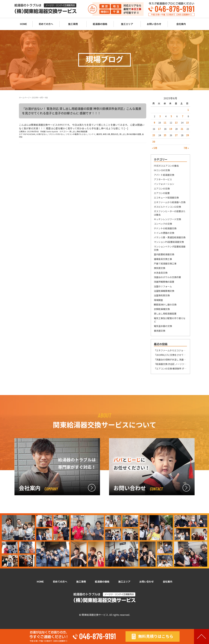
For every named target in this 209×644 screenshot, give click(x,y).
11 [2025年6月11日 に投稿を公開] (165, 123)
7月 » (186, 148)
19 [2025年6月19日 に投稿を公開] (171, 129)
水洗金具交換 (161, 273)
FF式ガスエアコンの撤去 (166, 166)
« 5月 (155, 148)
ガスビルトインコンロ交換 (167, 207)
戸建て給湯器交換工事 (165, 263)
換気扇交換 (160, 268)
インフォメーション (164, 184)
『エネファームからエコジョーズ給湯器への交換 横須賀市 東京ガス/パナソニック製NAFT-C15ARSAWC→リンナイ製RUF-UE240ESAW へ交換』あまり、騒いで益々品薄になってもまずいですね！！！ (170, 350)
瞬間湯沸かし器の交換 (165, 304)
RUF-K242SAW (29, 134)
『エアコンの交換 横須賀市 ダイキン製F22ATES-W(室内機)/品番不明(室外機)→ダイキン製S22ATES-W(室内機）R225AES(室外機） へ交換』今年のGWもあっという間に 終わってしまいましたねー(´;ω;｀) (170, 369)
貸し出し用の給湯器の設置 (130, 134)
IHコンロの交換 (162, 170)
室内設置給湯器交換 (164, 254)
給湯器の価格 (100, 24)
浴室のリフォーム (163, 286)
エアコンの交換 (162, 188)
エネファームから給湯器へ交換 (170, 202)
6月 (41, 97)
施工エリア (127, 24)
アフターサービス (163, 179)
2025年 (35, 97)
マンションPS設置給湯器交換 (169, 242)
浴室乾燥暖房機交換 (164, 291)
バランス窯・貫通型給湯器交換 (170, 237)
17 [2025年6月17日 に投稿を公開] (159, 129)
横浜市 (99, 134)
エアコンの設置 (162, 193)
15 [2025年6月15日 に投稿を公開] (188, 123)
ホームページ (24, 97)
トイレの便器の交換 (164, 233)
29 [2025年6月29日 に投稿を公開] (188, 135)
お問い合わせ (154, 24)
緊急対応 (115, 134)
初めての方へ (46, 24)
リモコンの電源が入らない (76, 134)
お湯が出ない (42, 134)
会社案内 (181, 24)
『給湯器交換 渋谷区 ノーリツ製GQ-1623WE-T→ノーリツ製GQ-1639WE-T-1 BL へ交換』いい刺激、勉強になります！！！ (170, 364)
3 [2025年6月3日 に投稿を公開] (160, 116)
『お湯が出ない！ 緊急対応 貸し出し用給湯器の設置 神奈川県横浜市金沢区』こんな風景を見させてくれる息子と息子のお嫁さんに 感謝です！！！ (82, 111)
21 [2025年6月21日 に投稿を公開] (182, 129)
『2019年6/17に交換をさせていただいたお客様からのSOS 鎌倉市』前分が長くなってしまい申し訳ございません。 (170, 355)
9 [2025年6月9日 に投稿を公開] (154, 123)
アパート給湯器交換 (164, 175)
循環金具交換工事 (163, 259)
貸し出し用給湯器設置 (78, 131)
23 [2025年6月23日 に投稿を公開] (154, 135)
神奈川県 (106, 134)
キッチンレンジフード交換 (167, 219)
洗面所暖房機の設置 (164, 282)
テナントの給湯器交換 (165, 228)
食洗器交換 (160, 331)
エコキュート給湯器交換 (166, 198)
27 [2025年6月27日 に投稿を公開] (176, 135)
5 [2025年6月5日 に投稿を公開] (171, 116)
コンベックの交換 (163, 224)
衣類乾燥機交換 (162, 309)
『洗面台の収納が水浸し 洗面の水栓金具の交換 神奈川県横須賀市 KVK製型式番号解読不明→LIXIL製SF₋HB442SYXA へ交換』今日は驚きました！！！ (170, 359)
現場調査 (158, 300)
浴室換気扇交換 (162, 295)
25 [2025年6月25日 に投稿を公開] (165, 135)
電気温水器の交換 (163, 326)
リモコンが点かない (56, 134)
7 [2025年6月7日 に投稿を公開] (183, 116)
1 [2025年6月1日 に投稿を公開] (188, 110)
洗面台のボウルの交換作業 (167, 277)
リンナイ (92, 134)
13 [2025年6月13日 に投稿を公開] (176, 123)
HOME (23, 24)
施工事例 (73, 24)
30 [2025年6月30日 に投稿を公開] (154, 142)
